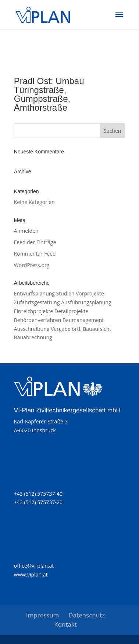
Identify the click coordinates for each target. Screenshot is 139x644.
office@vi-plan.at (34, 566)
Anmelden (26, 231)
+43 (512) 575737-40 (38, 494)
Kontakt (65, 624)
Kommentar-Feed (35, 254)
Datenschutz (87, 615)
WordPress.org (32, 265)
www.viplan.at (31, 574)
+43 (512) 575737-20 (38, 502)
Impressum (43, 615)
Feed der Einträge (35, 242)
